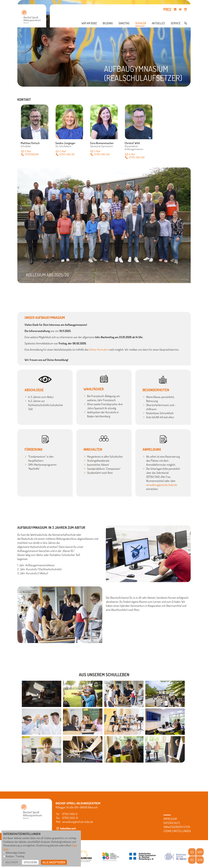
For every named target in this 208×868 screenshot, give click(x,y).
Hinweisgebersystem (177, 827)
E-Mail (26, 151)
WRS (200, 852)
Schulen (141, 23)
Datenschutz (172, 823)
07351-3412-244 (100, 154)
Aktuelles (158, 23)
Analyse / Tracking (15, 856)
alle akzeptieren (54, 862)
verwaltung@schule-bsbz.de (162, 485)
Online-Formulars (99, 349)
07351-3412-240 (135, 157)
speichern (30, 862)
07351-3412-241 (65, 154)
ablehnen (12, 862)
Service (176, 23)
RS (192, 860)
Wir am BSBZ (89, 23)
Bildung (108, 23)
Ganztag (124, 23)
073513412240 (30, 154)
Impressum (170, 819)
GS (192, 852)
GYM (200, 860)
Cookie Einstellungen (177, 831)
